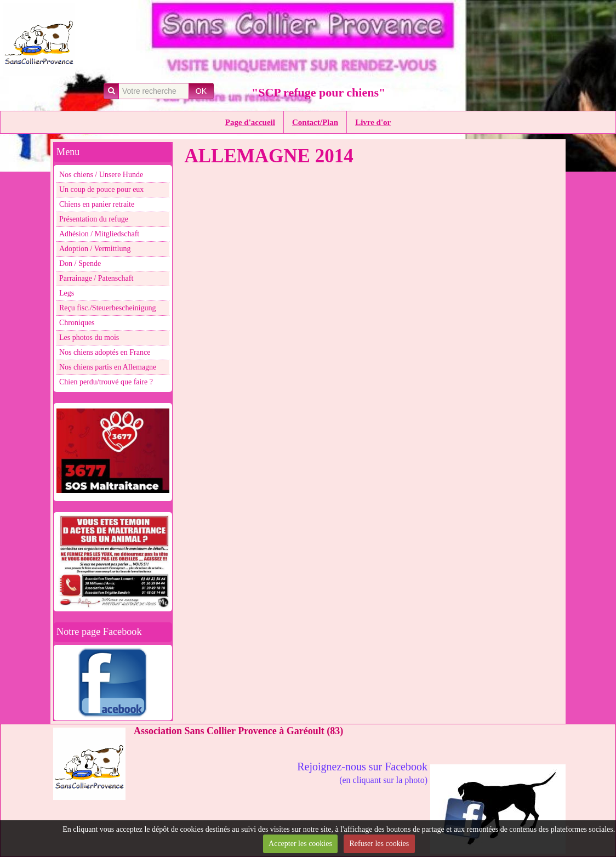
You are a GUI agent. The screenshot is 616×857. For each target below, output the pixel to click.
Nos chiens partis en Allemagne (108, 367)
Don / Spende (80, 263)
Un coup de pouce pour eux (101, 189)
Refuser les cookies (379, 844)
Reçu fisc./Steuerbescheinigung (108, 308)
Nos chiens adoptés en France (105, 352)
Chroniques (77, 323)
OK (201, 91)
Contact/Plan (315, 122)
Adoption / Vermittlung (95, 249)
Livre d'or (373, 122)
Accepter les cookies (300, 844)
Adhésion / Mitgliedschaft (99, 234)
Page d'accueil (250, 122)
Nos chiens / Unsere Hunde (101, 175)
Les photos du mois (89, 337)
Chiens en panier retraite (97, 204)
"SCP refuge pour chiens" (318, 92)
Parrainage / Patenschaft (96, 278)
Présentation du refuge (94, 219)
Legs (67, 293)
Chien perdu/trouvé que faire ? (106, 382)
